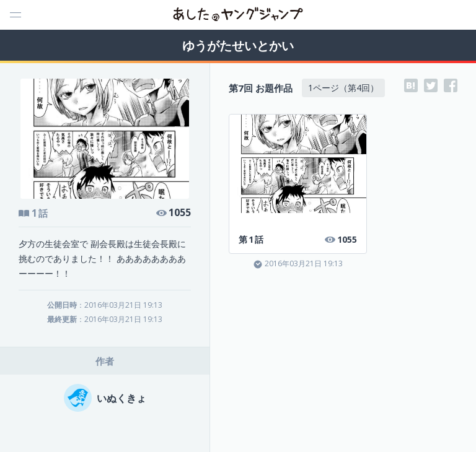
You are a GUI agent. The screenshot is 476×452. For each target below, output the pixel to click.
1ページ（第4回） (343, 88)
